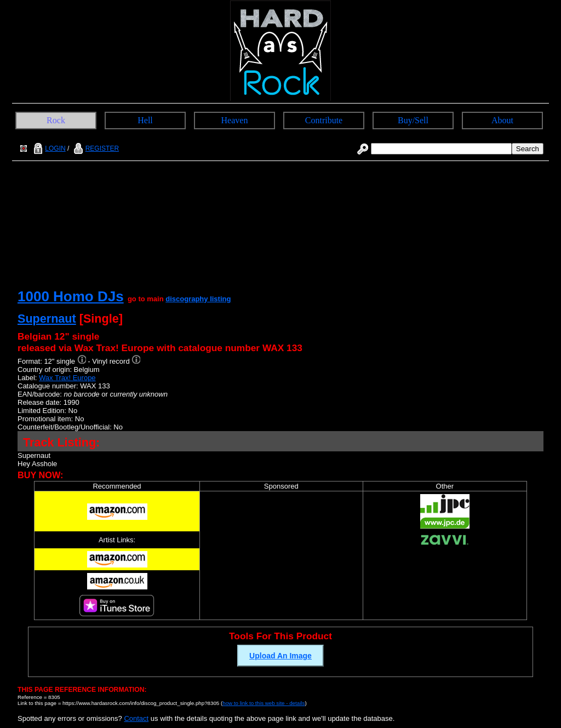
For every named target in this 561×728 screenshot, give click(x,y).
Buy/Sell (413, 120)
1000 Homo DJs (71, 296)
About (502, 120)
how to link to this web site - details (264, 703)
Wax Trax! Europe (67, 378)
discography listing (198, 299)
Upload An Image (280, 656)
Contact (136, 718)
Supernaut (47, 319)
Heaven (235, 120)
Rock (56, 120)
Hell (145, 120)
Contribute (324, 120)
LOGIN (48, 148)
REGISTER (95, 148)
